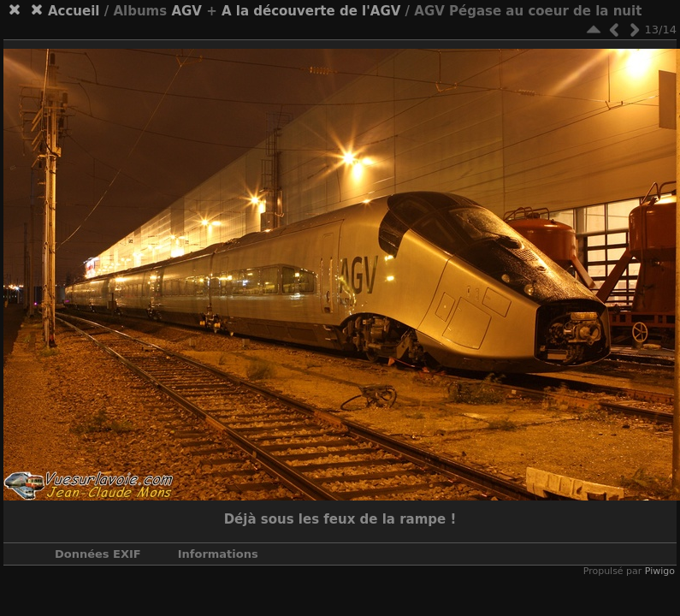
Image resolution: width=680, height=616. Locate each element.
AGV (186, 11)
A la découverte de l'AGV (311, 11)
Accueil (74, 11)
